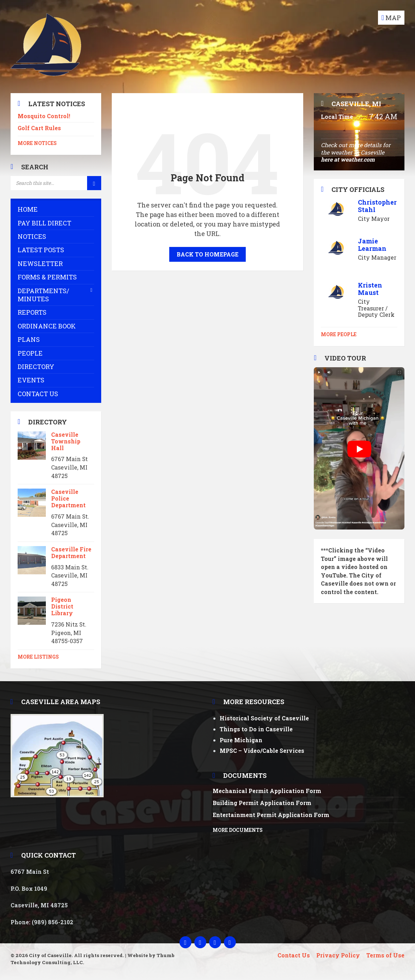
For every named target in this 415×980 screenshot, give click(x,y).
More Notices (37, 143)
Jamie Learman (372, 245)
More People (339, 334)
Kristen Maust (370, 289)
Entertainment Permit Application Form (271, 815)
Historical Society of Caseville (264, 718)
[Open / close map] (391, 18)
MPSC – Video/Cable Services (262, 751)
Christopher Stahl (377, 206)
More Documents (238, 830)
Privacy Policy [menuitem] (338, 955)
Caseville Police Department (68, 498)
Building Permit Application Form (262, 803)
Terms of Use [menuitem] (385, 955)
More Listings (38, 657)
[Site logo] (46, 79)
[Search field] (56, 183)
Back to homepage (207, 254)
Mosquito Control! (44, 116)
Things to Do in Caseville (256, 729)
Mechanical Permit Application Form (267, 791)
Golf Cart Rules (39, 128)
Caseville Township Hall (66, 441)
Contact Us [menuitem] (294, 955)
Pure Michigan (241, 740)
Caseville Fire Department (71, 552)
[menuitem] (56, 209)
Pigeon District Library (62, 606)
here (327, 159)
